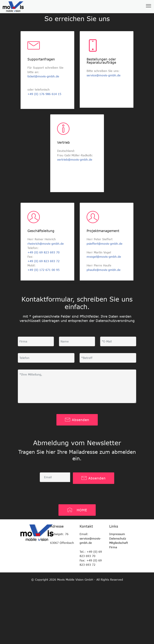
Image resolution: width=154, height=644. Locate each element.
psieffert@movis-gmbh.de (105, 244)
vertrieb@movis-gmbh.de (75, 160)
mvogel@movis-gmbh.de (104, 257)
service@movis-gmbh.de (104, 75)
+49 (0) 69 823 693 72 (43, 261)
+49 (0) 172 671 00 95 (43, 270)
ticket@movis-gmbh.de (43, 76)
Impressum (117, 534)
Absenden (77, 420)
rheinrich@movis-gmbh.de (46, 244)
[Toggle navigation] (149, 6)
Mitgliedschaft (119, 543)
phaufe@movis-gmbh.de (104, 270)
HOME (77, 510)
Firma (113, 547)
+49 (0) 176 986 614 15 (44, 94)
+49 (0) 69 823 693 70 (43, 252)
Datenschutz (118, 539)
